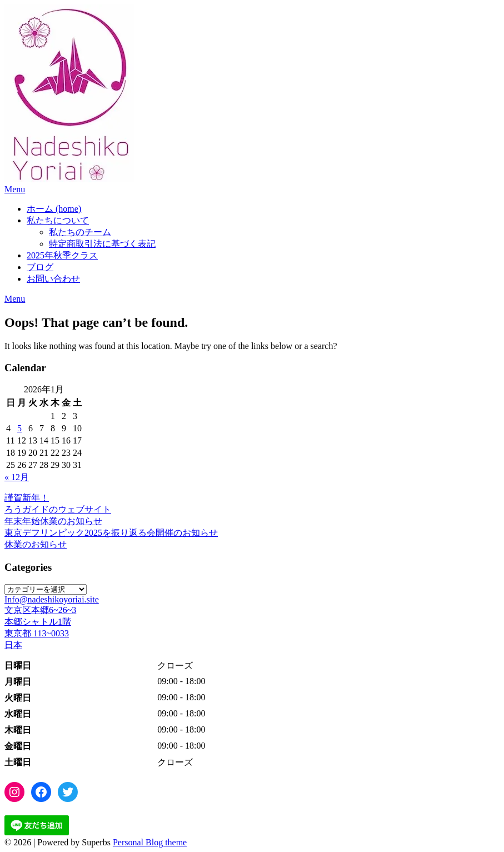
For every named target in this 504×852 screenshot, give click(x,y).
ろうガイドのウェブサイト (58, 509)
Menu (15, 189)
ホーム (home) (54, 209)
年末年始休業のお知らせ (53, 521)
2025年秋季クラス (62, 255)
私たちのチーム (80, 232)
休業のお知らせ (36, 544)
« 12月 (17, 477)
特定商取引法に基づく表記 (102, 244)
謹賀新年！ (27, 498)
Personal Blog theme (150, 842)
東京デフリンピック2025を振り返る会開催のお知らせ (111, 533)
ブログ (40, 267)
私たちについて (58, 220)
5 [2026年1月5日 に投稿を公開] (19, 428)
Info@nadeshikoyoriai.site (52, 599)
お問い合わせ (53, 279)
